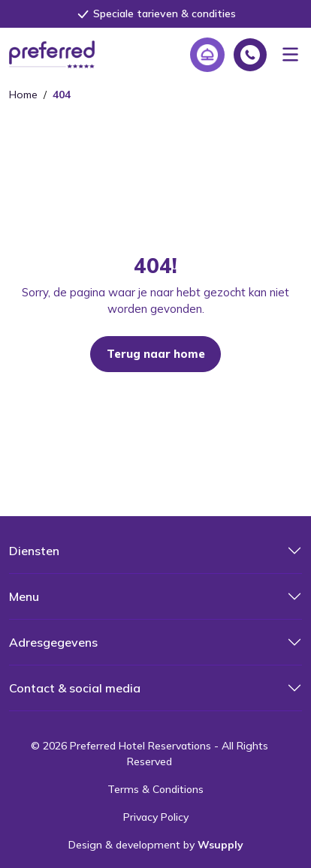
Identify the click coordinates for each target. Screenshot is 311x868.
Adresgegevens (53, 642)
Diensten (34, 551)
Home (23, 95)
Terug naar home (156, 354)
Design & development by (156, 845)
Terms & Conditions (155, 789)
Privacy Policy (156, 817)
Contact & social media (75, 688)
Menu (24, 596)
